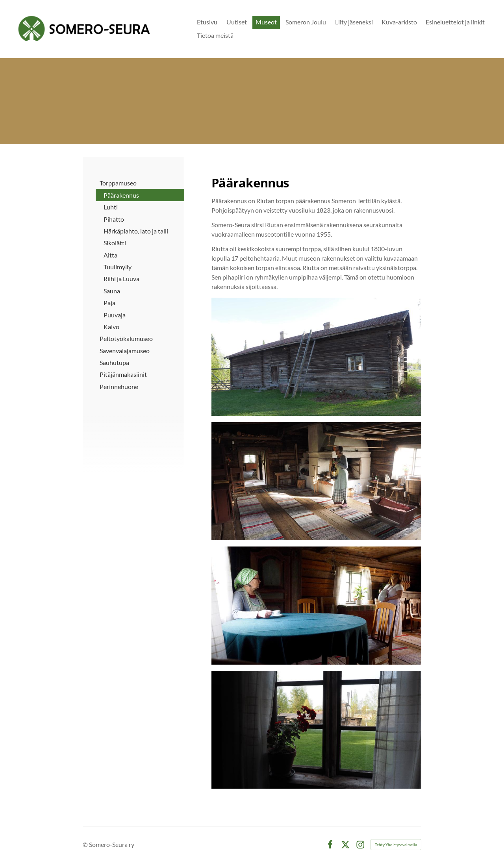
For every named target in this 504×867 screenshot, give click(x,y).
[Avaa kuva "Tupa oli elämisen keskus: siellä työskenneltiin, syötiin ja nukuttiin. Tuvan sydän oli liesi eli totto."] (316, 481)
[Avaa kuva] (316, 730)
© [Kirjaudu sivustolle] (86, 844)
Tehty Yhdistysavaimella (396, 845)
